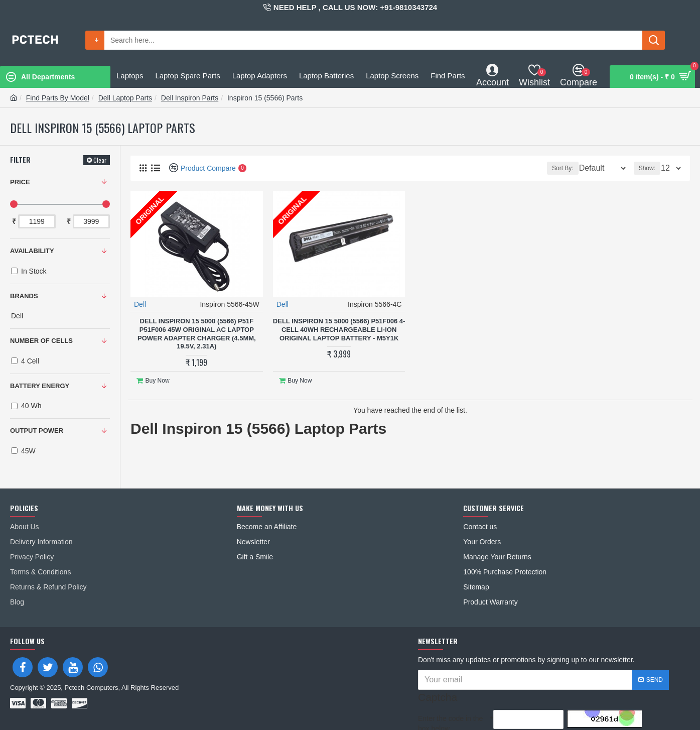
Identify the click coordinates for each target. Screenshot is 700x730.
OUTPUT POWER (37, 431)
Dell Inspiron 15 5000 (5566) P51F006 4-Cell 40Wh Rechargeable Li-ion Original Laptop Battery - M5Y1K (339, 329)
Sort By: (556, 168)
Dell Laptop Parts (125, 98)
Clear (100, 160)
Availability (32, 251)
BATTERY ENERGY (40, 386)
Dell (141, 304)
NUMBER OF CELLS (41, 341)
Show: (650, 168)
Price (20, 182)
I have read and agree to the (492, 715)
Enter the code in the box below (450, 693)
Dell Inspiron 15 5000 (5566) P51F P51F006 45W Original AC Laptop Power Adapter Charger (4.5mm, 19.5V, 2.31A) (197, 333)
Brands (24, 296)
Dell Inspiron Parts (190, 98)
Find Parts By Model (58, 98)
